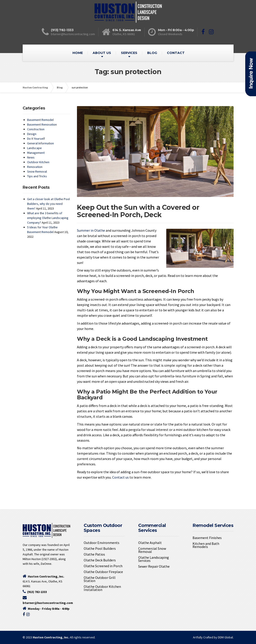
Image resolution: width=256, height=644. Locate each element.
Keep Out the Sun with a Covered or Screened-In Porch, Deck (138, 211)
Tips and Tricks (37, 176)
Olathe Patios (94, 554)
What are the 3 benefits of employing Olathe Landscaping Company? (48, 218)
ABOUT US (102, 53)
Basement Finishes (207, 538)
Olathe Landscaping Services (154, 559)
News (31, 157)
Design (32, 134)
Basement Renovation (42, 124)
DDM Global (225, 637)
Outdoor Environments (102, 543)
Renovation (35, 167)
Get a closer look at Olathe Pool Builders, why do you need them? (48, 204)
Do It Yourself (36, 139)
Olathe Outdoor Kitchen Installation (102, 588)
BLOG (152, 53)
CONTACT (176, 53)
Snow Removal (37, 171)
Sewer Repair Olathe (154, 566)
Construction (36, 129)
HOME (78, 53)
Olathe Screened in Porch (103, 566)
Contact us (120, 477)
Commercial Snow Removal (152, 550)
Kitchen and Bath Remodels (206, 545)
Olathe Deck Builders (100, 560)
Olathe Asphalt (150, 543)
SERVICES (129, 53)
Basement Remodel (40, 120)
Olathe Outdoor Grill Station (100, 579)
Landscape (34, 148)
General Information (40, 143)
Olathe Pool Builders (100, 548)
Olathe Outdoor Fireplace (103, 572)
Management (36, 153)
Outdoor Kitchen (38, 162)
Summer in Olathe (91, 230)
